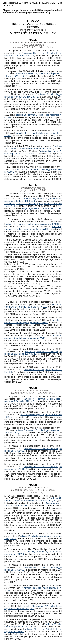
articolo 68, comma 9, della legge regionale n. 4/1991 (33, 152)
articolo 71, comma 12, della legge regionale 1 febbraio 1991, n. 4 (33, 607)
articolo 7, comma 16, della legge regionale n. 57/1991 (33, 337)
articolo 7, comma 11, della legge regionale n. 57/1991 (33, 321)
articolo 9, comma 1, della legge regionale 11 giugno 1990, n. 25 (33, 353)
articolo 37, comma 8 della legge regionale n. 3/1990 (33, 224)
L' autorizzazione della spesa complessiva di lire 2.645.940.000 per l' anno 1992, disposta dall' (33, 497)
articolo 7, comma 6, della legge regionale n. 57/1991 (33, 306)
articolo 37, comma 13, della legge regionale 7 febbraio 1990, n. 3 (33, 200)
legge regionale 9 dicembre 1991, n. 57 (41, 208)
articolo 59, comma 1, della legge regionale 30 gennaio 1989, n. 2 (33, 500)
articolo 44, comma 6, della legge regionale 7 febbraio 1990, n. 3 (33, 400)
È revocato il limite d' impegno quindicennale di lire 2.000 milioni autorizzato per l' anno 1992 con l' (33, 303)
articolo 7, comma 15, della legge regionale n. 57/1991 (33, 228)
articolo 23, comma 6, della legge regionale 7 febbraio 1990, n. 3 (33, 54)
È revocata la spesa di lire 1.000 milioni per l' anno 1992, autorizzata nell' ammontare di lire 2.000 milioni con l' (33, 222)
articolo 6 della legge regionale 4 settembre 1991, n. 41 (33, 96)
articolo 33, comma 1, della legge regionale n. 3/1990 (33, 148)
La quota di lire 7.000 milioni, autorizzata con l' (29, 146)
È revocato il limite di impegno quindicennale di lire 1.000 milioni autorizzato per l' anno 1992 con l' (33, 319)
